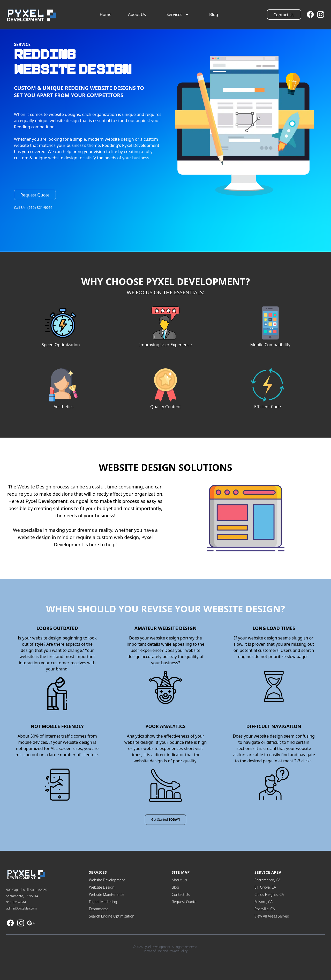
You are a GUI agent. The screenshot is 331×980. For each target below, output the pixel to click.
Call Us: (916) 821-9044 (33, 207)
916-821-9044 (16, 902)
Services (178, 14)
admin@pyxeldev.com (21, 908)
